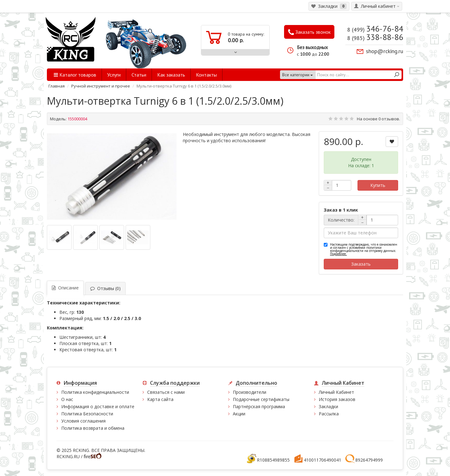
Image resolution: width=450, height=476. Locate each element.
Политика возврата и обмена (93, 428)
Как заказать (171, 75)
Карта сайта (160, 399)
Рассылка (329, 414)
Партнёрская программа (259, 406)
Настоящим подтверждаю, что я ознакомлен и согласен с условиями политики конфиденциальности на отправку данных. (364, 249)
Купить (378, 185)
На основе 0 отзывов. (378, 119)
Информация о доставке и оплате (98, 406)
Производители (250, 392)
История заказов (337, 399)
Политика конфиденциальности (95, 392)
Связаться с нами (166, 392)
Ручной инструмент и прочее (101, 86)
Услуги (114, 75)
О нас (67, 399)
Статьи (139, 75)
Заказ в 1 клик (341, 210)
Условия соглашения (83, 421)
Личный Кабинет (336, 392)
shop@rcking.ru (385, 51)
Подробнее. (338, 254)
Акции (239, 414)
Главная (57, 86)
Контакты (206, 75)
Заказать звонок (309, 32)
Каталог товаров (75, 75)
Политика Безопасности (87, 414)
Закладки (328, 406)
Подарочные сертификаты (261, 399)
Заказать (361, 264)
